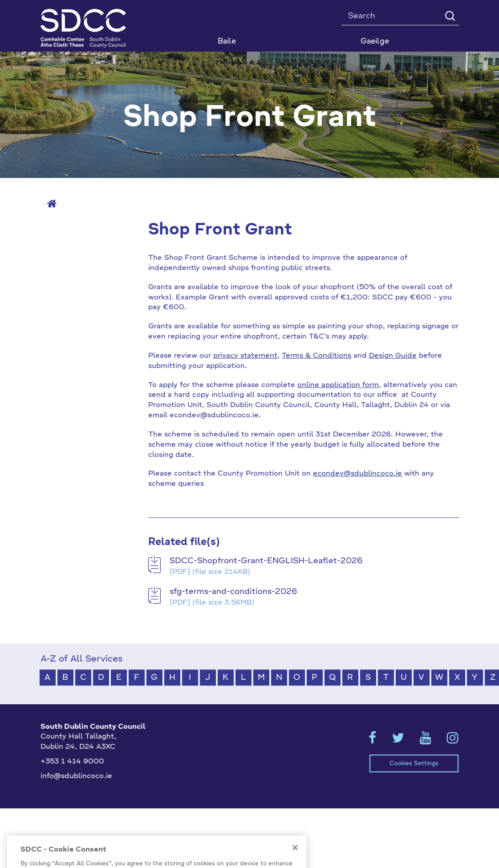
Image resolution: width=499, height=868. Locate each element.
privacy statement (245, 356)
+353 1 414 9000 (72, 762)
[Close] (295, 861)
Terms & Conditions (316, 356)
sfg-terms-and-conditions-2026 (233, 592)
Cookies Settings (414, 764)
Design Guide (393, 356)
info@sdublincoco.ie (76, 776)
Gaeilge (375, 42)
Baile (227, 42)
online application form (338, 385)
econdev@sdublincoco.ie (357, 474)
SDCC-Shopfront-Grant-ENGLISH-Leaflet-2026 (266, 561)
